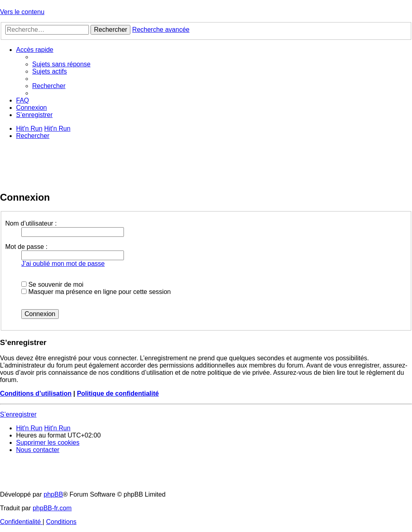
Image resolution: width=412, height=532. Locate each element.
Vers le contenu (22, 12)
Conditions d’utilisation (36, 393)
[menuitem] (61, 64)
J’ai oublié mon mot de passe (63, 264)
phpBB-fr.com (52, 508)
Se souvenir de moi (52, 284)
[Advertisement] (146, 164)
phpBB (54, 494)
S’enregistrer (18, 414)
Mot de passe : (26, 247)
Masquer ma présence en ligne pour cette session (96, 292)
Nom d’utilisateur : (31, 223)
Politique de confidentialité (118, 393)
